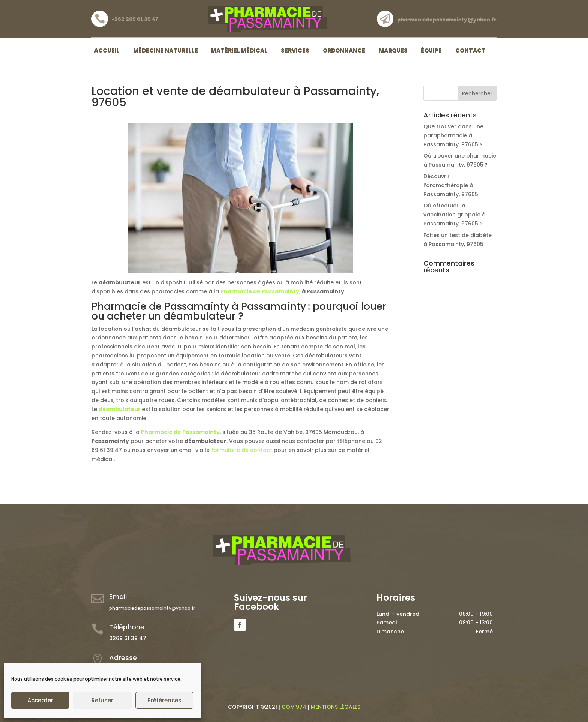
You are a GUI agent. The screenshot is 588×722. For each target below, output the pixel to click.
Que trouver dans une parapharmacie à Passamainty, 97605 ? (453, 135)
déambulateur (120, 409)
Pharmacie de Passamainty (260, 291)
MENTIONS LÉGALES (336, 707)
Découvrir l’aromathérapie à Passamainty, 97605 (451, 185)
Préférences (164, 700)
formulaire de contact (242, 450)
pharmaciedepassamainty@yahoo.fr (152, 608)
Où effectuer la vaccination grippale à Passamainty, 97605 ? (454, 215)
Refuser (102, 700)
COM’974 (294, 707)
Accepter (40, 700)
